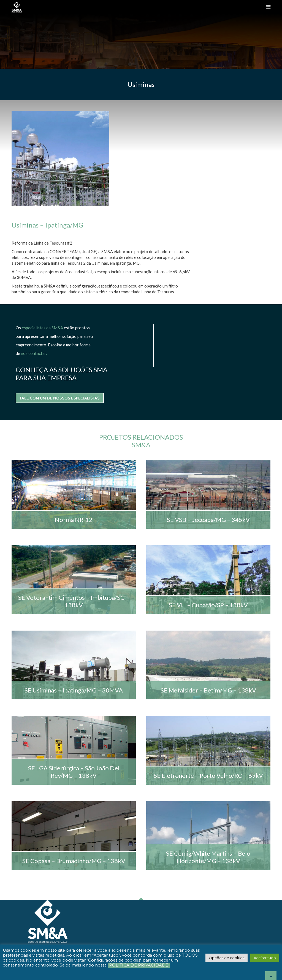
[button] (227, 958)
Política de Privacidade (139, 965)
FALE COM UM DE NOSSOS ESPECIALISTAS (193, 257)
